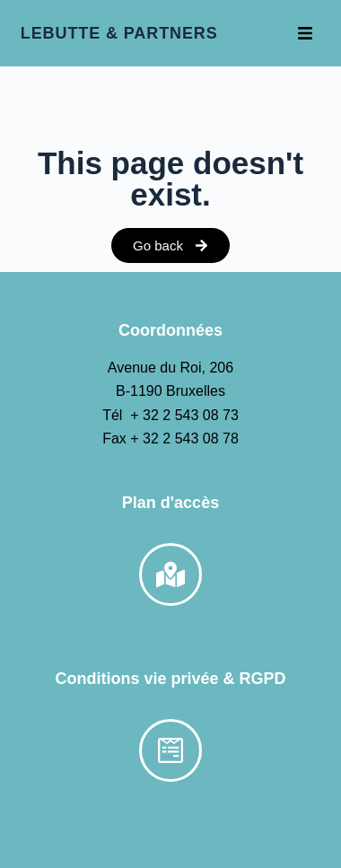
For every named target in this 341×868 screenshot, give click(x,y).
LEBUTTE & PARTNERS (119, 33)
